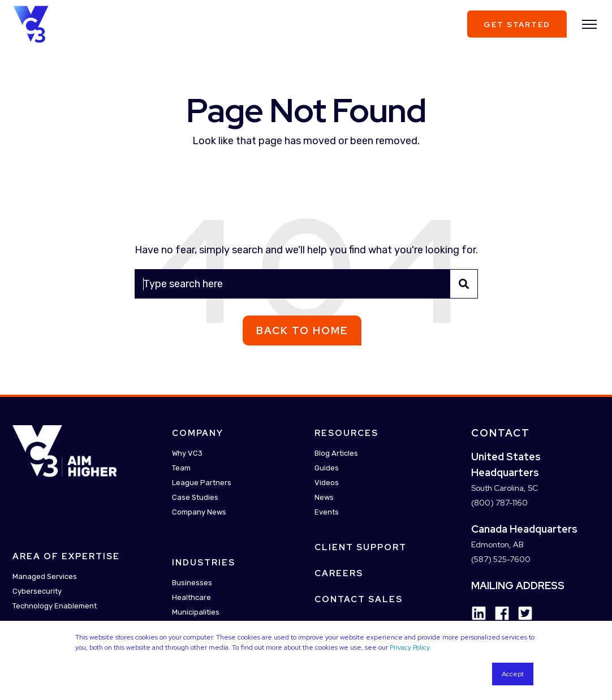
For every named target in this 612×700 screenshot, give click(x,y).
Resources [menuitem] (346, 433)
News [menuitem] (324, 497)
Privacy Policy (410, 647)
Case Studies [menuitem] (195, 497)
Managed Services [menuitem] (45, 577)
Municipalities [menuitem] (196, 612)
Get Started (517, 24)
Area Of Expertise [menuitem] (66, 557)
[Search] (306, 284)
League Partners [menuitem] (202, 483)
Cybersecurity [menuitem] (37, 592)
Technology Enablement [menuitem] (55, 606)
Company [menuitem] (198, 433)
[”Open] (589, 24)
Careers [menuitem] (339, 573)
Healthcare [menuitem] (191, 597)
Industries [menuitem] (204, 563)
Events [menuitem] (327, 512)
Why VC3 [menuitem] (187, 453)
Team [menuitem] (181, 468)
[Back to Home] (31, 23)
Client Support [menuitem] (361, 547)
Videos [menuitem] (327, 483)
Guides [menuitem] (327, 468)
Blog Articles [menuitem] (336, 453)
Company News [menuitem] (199, 512)
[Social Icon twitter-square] (521, 613)
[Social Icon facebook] (498, 613)
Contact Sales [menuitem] (359, 599)
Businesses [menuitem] (192, 583)
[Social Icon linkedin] (479, 613)
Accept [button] (513, 674)
